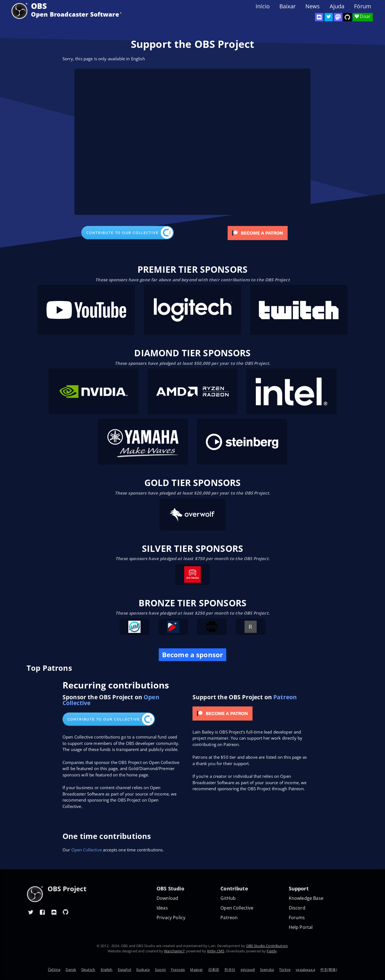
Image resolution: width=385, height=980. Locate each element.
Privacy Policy (171, 918)
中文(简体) (329, 969)
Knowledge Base (306, 898)
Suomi (160, 969)
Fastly (272, 951)
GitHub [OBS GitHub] (228, 898)
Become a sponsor (192, 655)
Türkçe (285, 969)
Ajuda (337, 6)
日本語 (214, 969)
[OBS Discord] (319, 17)
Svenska (267, 969)
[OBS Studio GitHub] (347, 17)
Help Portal (301, 927)
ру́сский (248, 969)
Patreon (285, 697)
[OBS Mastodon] (338, 17)
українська (305, 969)
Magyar (196, 969)
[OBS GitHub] (66, 912)
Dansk (71, 969)
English (107, 969)
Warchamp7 (174, 951)
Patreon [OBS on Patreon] (229, 918)
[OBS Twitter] (329, 17)
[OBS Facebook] (42, 912)
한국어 (230, 969)
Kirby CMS (216, 951)
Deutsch (88, 969)
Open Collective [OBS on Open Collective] (237, 908)
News (313, 6)
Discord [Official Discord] (297, 908)
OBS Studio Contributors (267, 946)
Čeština (54, 969)
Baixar (288, 6)
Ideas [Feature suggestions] (162, 908)
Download (167, 898)
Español (124, 969)
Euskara (143, 969)
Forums (297, 918)
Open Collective (87, 850)
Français (178, 969)
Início (263, 6)
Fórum (363, 6)
